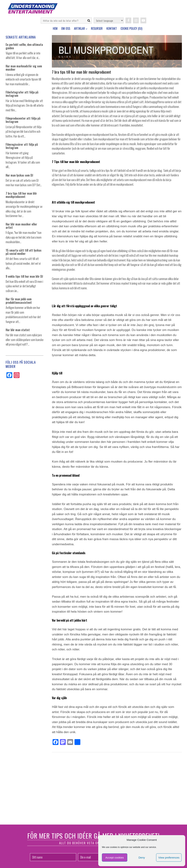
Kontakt (112, 28)
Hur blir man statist (18, 330)
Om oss (66, 28)
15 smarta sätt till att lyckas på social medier (24, 252)
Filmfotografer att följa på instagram (22, 94)
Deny (142, 858)
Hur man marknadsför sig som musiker (24, 68)
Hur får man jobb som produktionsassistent (19, 301)
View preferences (169, 858)
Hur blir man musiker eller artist (21, 226)
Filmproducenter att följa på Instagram (23, 120)
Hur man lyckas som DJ (19, 175)
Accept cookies (115, 858)
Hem (55, 28)
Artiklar (79, 28)
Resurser (97, 28)
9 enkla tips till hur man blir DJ (24, 276)
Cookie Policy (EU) (131, 28)
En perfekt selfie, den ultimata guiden (24, 46)
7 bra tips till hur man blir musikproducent (21, 195)
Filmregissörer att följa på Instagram (22, 146)
